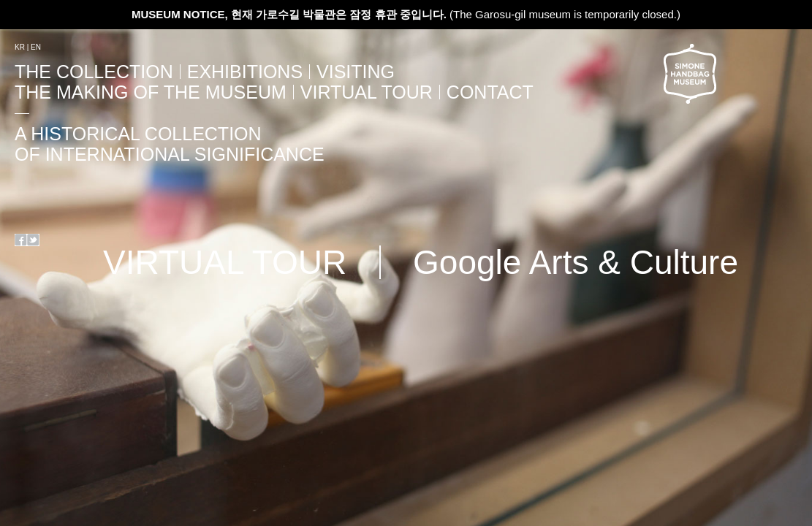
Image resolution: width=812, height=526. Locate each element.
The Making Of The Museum (151, 92)
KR (20, 47)
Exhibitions (245, 72)
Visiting (356, 72)
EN (36, 47)
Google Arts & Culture (576, 262)
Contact (490, 92)
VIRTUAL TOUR (367, 92)
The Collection (94, 72)
